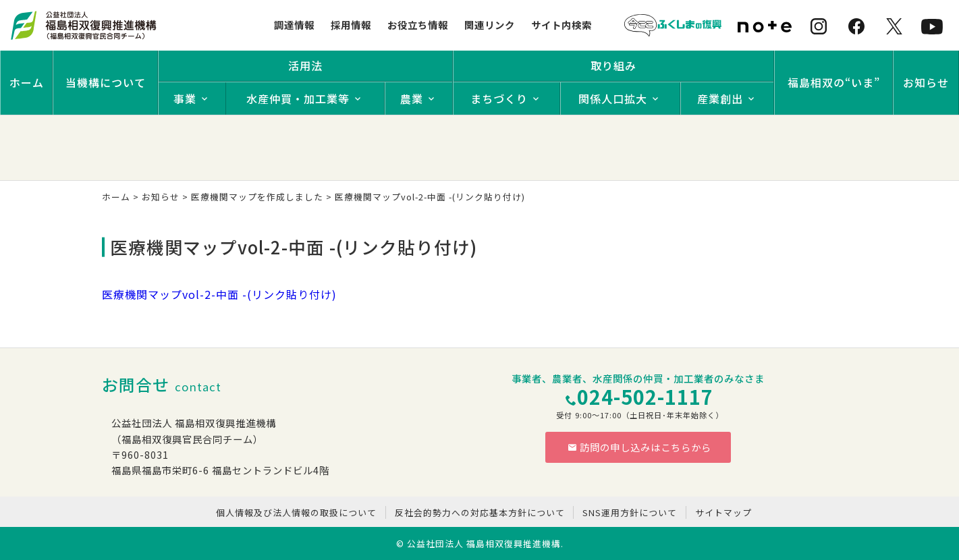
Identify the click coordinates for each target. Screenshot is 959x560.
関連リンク (490, 25)
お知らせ (926, 82)
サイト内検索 (561, 25)
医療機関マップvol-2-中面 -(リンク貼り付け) (219, 294)
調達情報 (294, 25)
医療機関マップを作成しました (257, 197)
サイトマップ (723, 512)
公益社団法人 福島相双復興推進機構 (484, 543)
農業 (412, 99)
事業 (185, 99)
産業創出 (720, 99)
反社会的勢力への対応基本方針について (480, 512)
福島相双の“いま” (834, 82)
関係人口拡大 (613, 99)
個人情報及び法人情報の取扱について (296, 512)
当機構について (106, 82)
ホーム (27, 82)
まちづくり (499, 99)
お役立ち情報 (418, 25)
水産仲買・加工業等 (298, 99)
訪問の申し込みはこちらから (640, 447)
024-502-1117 (645, 396)
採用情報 (351, 25)
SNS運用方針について (630, 512)
